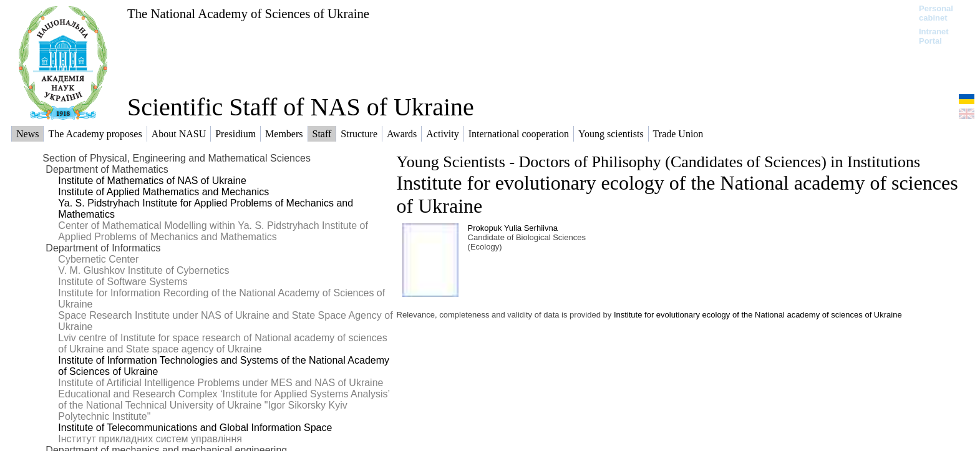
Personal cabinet (936, 13)
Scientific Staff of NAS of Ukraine (301, 107)
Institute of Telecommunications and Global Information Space (195, 428)
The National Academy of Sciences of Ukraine (248, 13)
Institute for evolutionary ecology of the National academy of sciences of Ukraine (758, 315)
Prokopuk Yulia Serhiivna (513, 228)
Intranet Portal (934, 36)
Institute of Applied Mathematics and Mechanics (163, 192)
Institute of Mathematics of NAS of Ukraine (152, 181)
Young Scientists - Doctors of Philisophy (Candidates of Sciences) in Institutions (658, 162)
